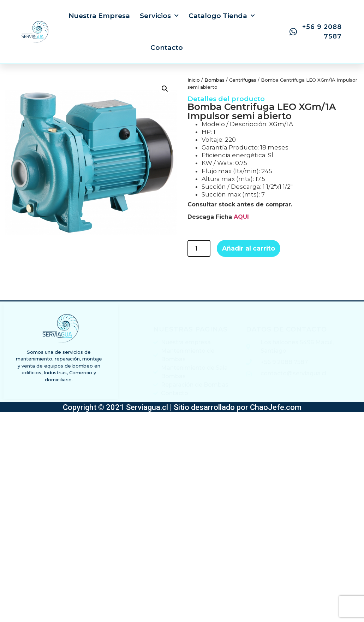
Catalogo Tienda (222, 16)
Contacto (167, 48)
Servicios (159, 16)
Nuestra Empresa (99, 16)
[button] (165, 89)
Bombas (214, 80)
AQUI (241, 217)
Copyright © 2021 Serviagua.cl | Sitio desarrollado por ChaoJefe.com (182, 407)
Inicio (194, 80)
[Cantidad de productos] (199, 248)
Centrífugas (243, 80)
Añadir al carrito (249, 248)
